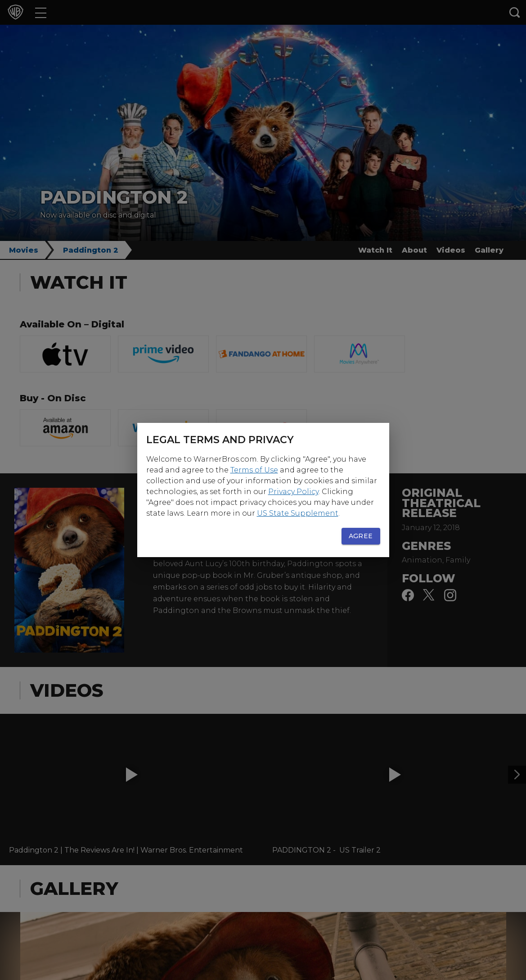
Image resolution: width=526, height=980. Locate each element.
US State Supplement (298, 513)
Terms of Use (254, 470)
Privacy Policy (293, 492)
